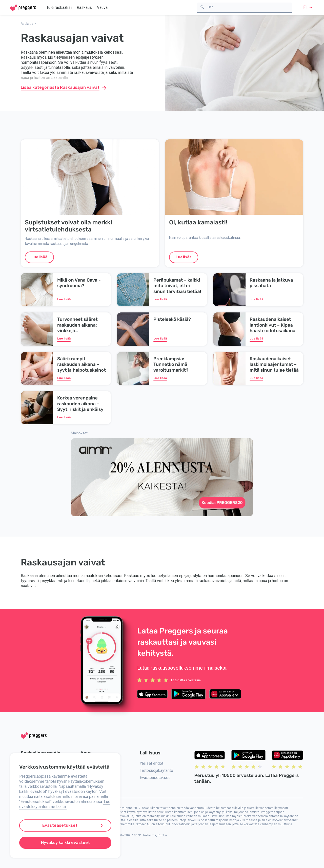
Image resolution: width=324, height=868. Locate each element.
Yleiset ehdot (151, 763)
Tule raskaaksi (59, 7)
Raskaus (84, 7)
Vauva (102, 7)
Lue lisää (39, 257)
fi (309, 7)
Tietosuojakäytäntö (156, 770)
